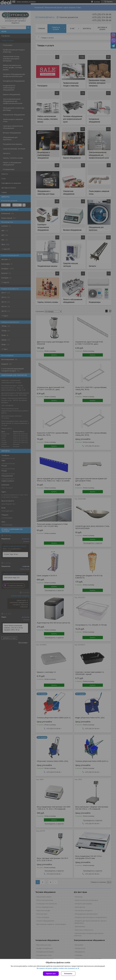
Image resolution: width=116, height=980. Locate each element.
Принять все (51, 974)
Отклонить (68, 974)
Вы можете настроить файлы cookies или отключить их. (57, 968)
